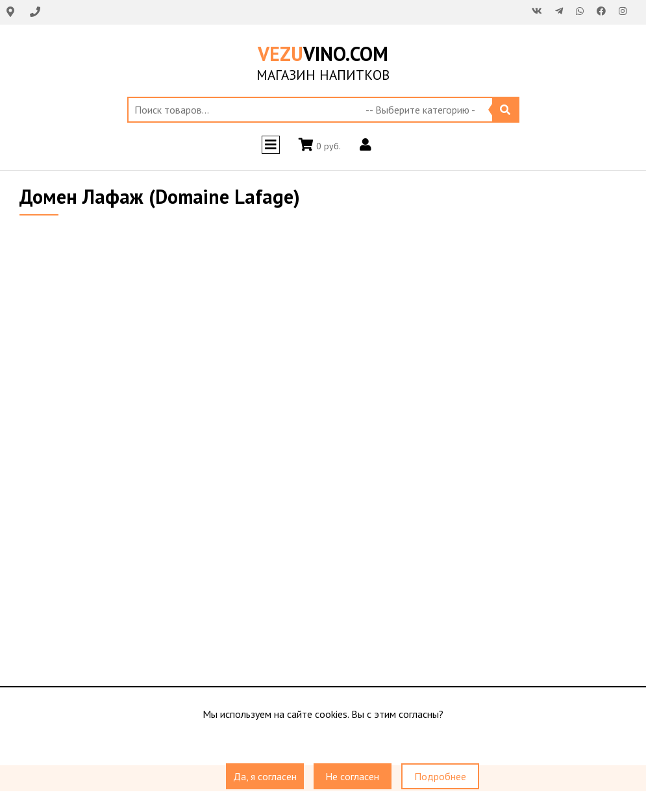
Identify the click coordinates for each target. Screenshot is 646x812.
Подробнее (440, 776)
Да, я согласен (265, 776)
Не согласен (352, 776)
